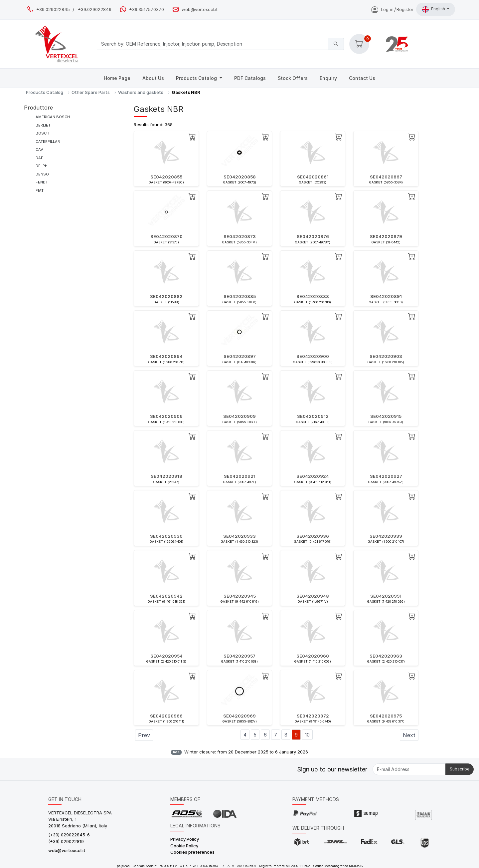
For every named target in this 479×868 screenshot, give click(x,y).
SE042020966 (166, 716)
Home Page (117, 78)
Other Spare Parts (91, 92)
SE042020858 (240, 177)
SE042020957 (239, 656)
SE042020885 (240, 296)
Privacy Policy (185, 839)
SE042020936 (313, 536)
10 (307, 735)
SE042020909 (239, 416)
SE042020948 (313, 596)
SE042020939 (386, 536)
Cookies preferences (192, 852)
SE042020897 (240, 356)
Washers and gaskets (141, 92)
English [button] (434, 9)
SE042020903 (386, 356)
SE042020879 (386, 236)
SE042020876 (313, 236)
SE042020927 (386, 476)
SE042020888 (313, 296)
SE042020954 (166, 656)
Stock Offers (293, 78)
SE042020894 (166, 356)
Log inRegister (392, 9)
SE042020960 (313, 656)
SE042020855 (166, 177)
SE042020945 (240, 596)
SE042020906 (166, 416)
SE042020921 (240, 476)
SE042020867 (386, 177)
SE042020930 (166, 536)
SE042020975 (386, 716)
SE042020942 (166, 596)
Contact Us (362, 78)
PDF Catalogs (250, 78)
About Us (153, 78)
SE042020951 (386, 596)
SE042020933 (239, 536)
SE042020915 (386, 416)
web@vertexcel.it (200, 9)
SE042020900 (313, 356)
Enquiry (328, 78)
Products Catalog (197, 78)
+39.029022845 (53, 9)
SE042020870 (166, 236)
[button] (359, 44)
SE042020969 (239, 716)
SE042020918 (166, 476)
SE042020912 (313, 416)
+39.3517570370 (147, 9)
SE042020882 (166, 296)
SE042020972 (313, 716)
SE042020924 (313, 476)
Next (409, 735)
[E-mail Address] (409, 769)
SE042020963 (386, 656)
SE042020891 (386, 296)
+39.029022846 (95, 9)
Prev (144, 735)
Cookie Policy (184, 846)
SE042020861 (313, 177)
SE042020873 (240, 236)
